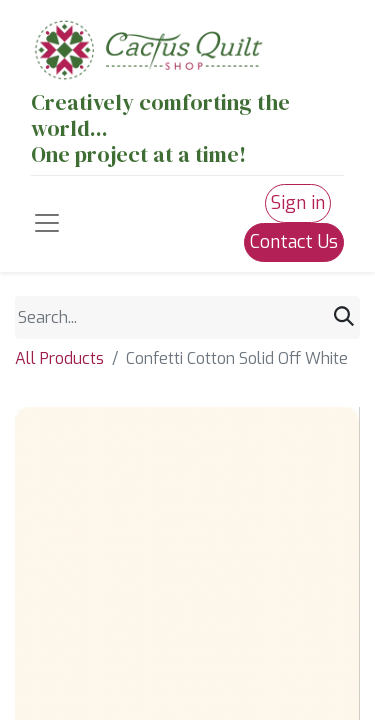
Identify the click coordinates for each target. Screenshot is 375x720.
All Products (59, 358)
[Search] (344, 317)
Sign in (298, 203)
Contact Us (294, 242)
